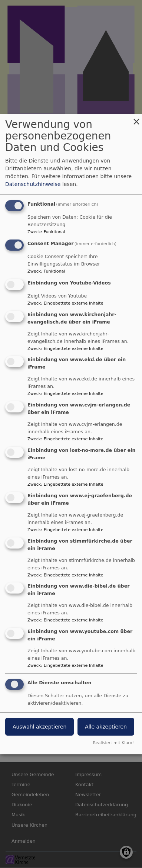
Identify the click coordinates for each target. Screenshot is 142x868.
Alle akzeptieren (106, 727)
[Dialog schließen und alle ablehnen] (136, 118)
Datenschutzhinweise (33, 184)
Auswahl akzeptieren (39, 727)
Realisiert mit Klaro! (113, 743)
